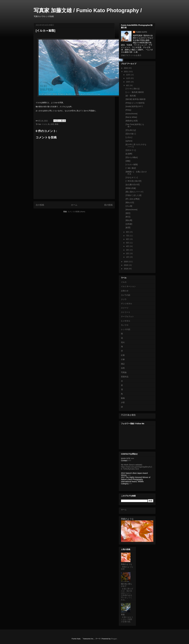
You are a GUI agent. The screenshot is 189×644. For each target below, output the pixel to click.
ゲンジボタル (127, 304)
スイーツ (125, 308)
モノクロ (125, 325)
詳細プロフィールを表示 (131, 55)
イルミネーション (128, 286)
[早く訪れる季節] (133, 199)
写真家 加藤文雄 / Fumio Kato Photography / (88, 10)
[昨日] (128, 217)
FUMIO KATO (141, 32)
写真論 (124, 372)
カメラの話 (126, 295)
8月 (128, 232)
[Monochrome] (131, 210)
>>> (129, 461)
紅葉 (123, 355)
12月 (128, 75)
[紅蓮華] (129, 154)
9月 (128, 85)
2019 (126, 265)
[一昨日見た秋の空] (133, 181)
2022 (126, 68)
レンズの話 (126, 329)
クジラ (124, 299)
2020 (126, 262)
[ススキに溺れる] (133, 89)
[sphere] (129, 141)
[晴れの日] (130, 202)
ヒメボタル (126, 321)
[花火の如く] (131, 134)
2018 (126, 269)
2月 (128, 253)
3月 (128, 250)
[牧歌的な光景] (132, 121)
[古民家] (129, 224)
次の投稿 (40, 205)
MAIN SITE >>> (128, 458)
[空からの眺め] (132, 157)
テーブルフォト (127, 316)
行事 (123, 359)
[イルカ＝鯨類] (132, 164)
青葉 (123, 615)
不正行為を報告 (128, 415)
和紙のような (127, 519)
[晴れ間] (129, 220)
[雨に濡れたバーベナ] (134, 192)
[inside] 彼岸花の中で (134, 106)
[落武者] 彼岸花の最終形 (136, 99)
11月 (128, 78)
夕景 (123, 402)
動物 (57, 124)
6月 (128, 239)
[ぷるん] (129, 137)
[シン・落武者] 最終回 (135, 92)
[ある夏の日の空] (133, 185)
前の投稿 (108, 205)
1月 (128, 257)
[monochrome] (131, 114)
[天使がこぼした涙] (133, 195)
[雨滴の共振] (131, 188)
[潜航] (128, 161)
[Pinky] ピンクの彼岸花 (135, 103)
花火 (123, 342)
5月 (128, 243)
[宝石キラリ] (131, 150)
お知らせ (125, 291)
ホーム (74, 205)
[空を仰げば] (131, 130)
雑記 (123, 364)
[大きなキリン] (132, 177)
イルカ (44, 124)
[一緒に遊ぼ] (131, 168)
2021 (126, 72)
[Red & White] (131, 117)
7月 (128, 236)
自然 (52, 124)
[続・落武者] (131, 96)
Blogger (114, 639)
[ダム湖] (129, 206)
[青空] (128, 213)
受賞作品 (125, 377)
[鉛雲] (128, 228)
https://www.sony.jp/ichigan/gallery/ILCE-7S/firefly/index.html (137, 468)
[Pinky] (128, 110)
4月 (128, 246)
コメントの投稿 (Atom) (76, 212)
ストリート (126, 312)
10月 (128, 82)
